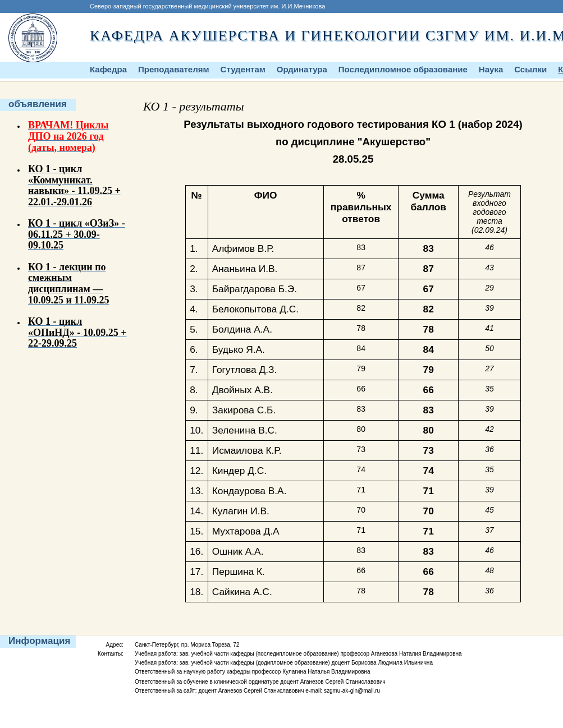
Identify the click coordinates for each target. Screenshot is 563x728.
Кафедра (108, 69)
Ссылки (530, 69)
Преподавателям (174, 69)
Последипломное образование (403, 69)
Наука (491, 69)
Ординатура (302, 69)
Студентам (243, 69)
